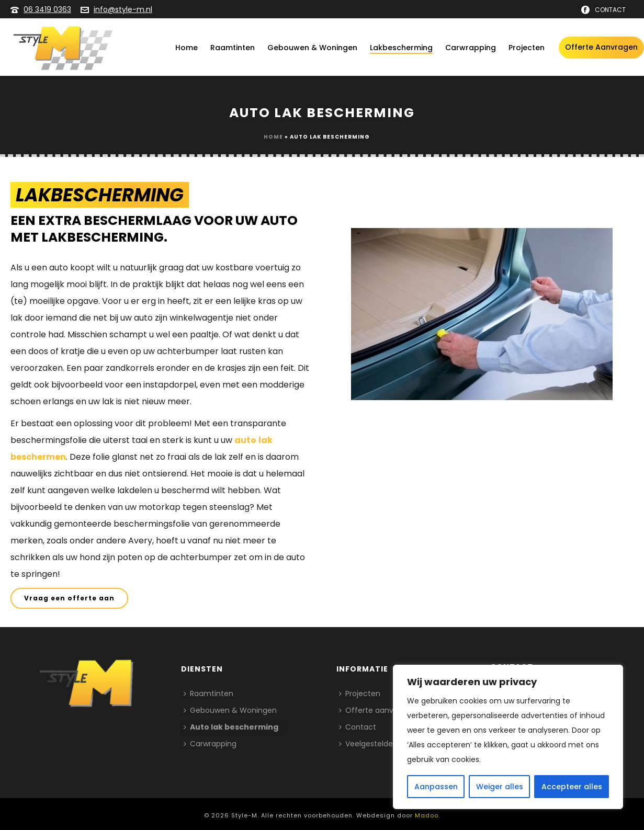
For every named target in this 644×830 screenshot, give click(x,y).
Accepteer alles (572, 787)
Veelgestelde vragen (380, 744)
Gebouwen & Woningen (312, 48)
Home (187, 48)
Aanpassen (436, 787)
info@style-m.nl (123, 9)
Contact (358, 727)
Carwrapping (471, 48)
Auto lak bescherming (231, 727)
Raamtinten (233, 48)
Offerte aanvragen (601, 47)
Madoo (427, 815)
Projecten (527, 48)
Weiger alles (500, 787)
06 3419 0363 (47, 9)
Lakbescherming (401, 48)
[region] (508, 737)
